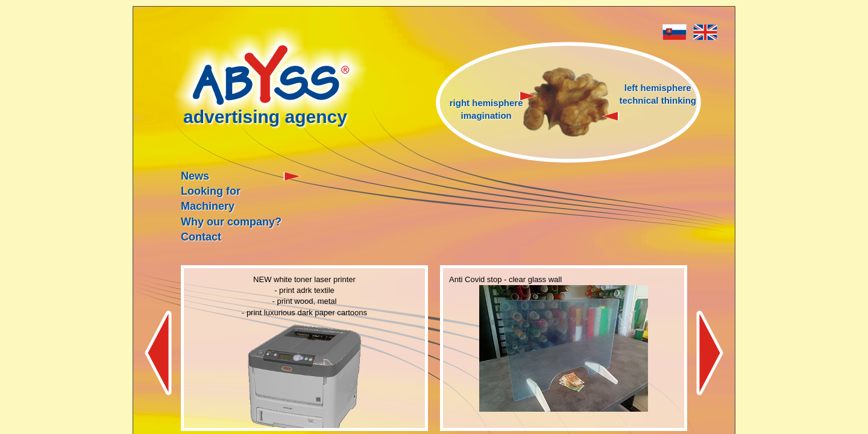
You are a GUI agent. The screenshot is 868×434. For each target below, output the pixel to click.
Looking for (211, 191)
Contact (201, 237)
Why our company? (231, 222)
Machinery (208, 206)
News (195, 176)
